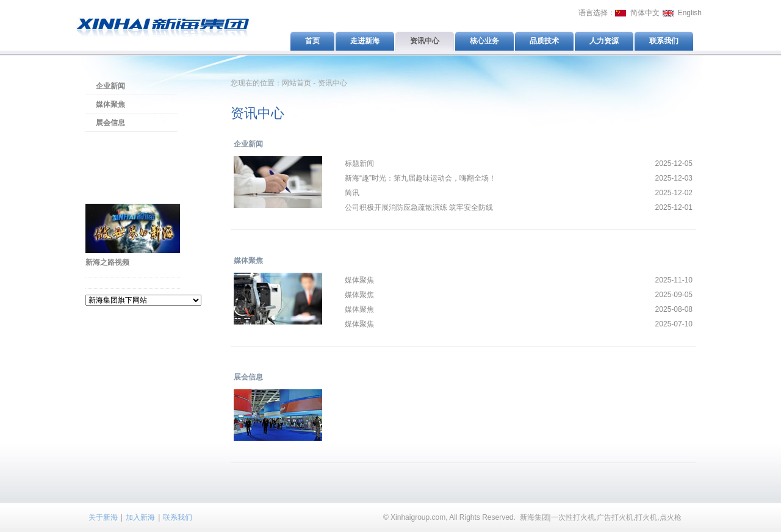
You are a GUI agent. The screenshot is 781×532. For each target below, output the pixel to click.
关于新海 (103, 517)
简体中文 (645, 13)
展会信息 (110, 123)
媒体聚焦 (110, 104)
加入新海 (140, 517)
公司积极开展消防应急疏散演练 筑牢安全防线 (419, 207)
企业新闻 (110, 86)
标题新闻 (359, 164)
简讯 (352, 193)
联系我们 (178, 517)
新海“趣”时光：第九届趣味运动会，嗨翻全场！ (420, 178)
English (690, 13)
